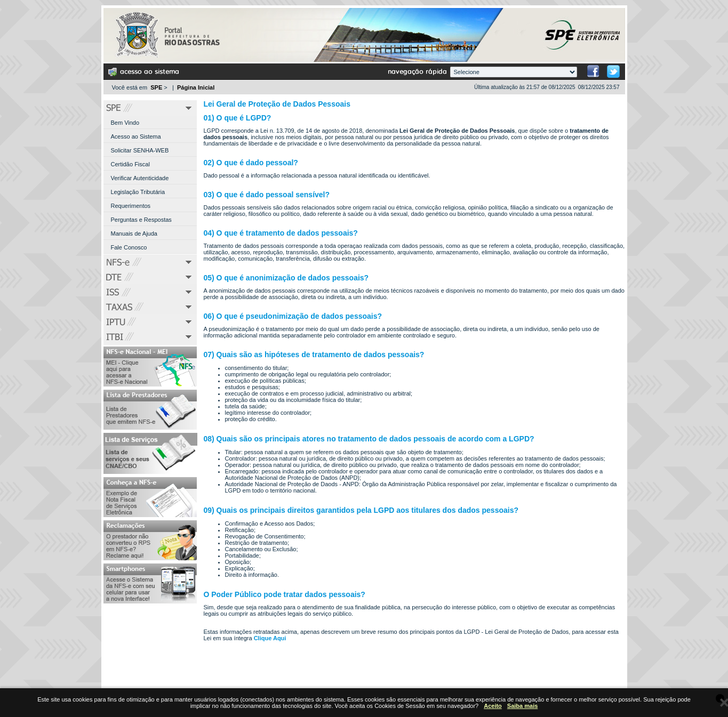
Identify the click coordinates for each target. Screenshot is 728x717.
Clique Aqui (270, 638)
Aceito (493, 706)
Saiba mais (522, 706)
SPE (156, 87)
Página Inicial (196, 87)
